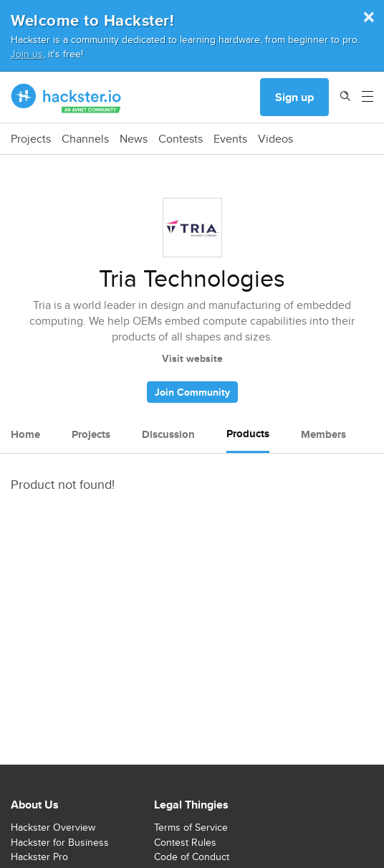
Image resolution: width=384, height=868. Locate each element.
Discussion (168, 434)
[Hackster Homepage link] (66, 97)
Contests (181, 139)
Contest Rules (185, 842)
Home (25, 434)
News (134, 139)
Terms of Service (191, 827)
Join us (27, 53)
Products (248, 434)
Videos (275, 139)
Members (323, 434)
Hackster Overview (53, 827)
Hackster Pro (39, 857)
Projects (31, 139)
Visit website (192, 358)
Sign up (294, 97)
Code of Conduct (192, 857)
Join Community (192, 392)
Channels (85, 139)
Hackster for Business (60, 842)
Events (230, 139)
